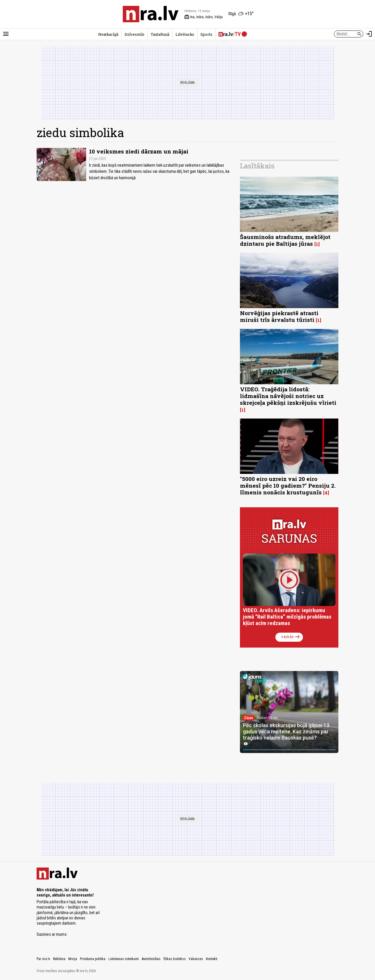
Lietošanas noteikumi (124, 959)
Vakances (196, 959)
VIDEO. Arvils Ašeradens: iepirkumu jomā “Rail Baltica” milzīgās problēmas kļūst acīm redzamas (287, 617)
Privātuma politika (93, 959)
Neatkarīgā (108, 34)
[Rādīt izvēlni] (6, 34)
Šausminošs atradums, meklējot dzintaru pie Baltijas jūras (285, 240)
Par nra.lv (43, 959)
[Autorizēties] (369, 34)
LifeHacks (185, 34)
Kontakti (212, 959)
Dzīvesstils (134, 34)
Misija (73, 959)
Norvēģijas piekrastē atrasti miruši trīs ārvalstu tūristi (279, 316)
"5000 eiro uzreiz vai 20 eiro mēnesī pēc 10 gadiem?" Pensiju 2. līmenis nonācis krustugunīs (288, 485)
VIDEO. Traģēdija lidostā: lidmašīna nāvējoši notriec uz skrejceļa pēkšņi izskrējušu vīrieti (288, 396)
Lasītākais (257, 166)
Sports (206, 34)
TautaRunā (160, 34)
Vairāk (291, 637)
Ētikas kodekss (175, 959)
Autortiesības (151, 959)
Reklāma (59, 959)
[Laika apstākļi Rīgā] (241, 14)
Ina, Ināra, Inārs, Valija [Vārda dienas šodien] (203, 17)
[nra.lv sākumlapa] (151, 14)
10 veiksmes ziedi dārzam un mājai (139, 151)
